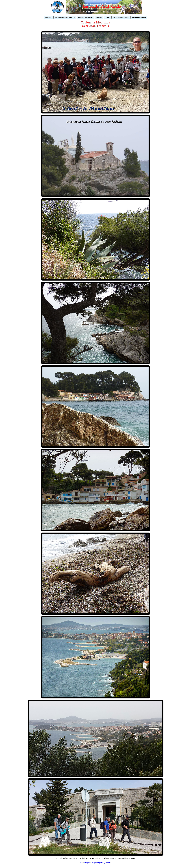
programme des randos (65, 17)
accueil (49, 17)
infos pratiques (139, 17)
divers (108, 17)
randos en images (86, 17)
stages (99, 17)
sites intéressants (121, 17)
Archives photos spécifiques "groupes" (95, 862)
